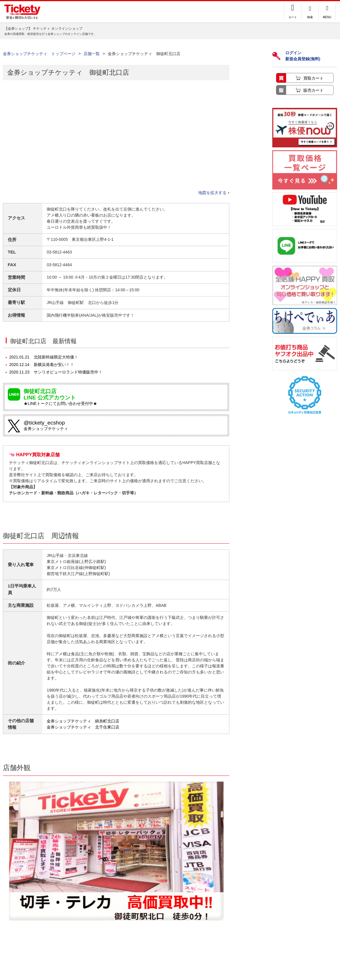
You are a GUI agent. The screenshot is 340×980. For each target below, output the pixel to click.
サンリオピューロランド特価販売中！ (56, 372)
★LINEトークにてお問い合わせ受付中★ (123, 397)
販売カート (313, 90)
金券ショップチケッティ (123, 425)
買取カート (313, 78)
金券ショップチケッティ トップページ (39, 54)
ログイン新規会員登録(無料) (296, 56)
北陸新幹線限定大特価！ (44, 357)
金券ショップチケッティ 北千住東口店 (83, 727)
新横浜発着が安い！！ (42, 365)
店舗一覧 (92, 54)
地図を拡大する (212, 193)
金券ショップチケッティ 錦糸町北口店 (83, 721)
